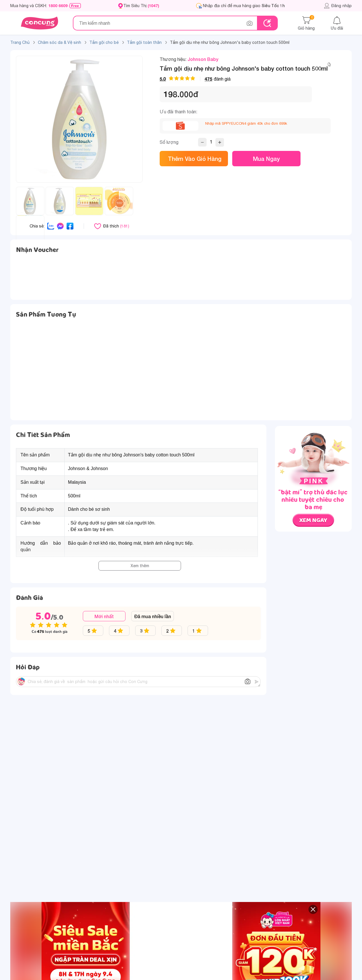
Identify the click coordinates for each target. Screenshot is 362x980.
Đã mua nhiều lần (153, 616)
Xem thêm (140, 566)
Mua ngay (266, 159)
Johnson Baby (203, 59)
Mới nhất (104, 616)
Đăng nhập (338, 6)
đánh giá (195, 79)
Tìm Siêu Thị (141, 6)
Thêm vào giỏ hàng (194, 159)
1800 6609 (58, 6)
